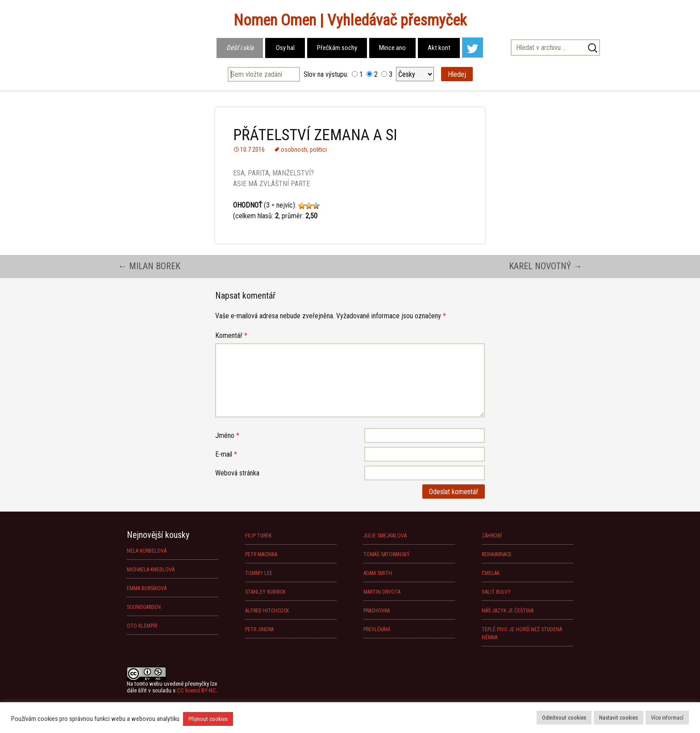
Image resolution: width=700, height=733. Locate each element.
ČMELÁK (491, 573)
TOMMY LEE (259, 573)
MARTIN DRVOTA (382, 592)
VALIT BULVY (496, 592)
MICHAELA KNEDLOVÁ (151, 570)
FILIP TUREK (258, 536)
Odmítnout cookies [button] (564, 718)
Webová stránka (237, 473)
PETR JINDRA (259, 629)
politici (318, 150)
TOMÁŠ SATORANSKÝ (387, 554)
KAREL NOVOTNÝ (546, 266)
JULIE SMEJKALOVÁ (385, 536)
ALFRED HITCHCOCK (267, 611)
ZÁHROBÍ (492, 536)
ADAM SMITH (378, 573)
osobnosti (294, 150)
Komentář (231, 335)
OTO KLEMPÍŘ (142, 626)
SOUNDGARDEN (144, 607)
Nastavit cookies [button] (619, 718)
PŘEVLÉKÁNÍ (377, 629)
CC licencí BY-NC (196, 690)
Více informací (667, 718)
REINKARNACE (497, 554)
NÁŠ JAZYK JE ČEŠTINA (508, 611)
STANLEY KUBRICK (265, 592)
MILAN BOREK (149, 266)
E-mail (226, 454)
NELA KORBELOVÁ (147, 551)
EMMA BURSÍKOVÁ (147, 588)
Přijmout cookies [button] (208, 719)
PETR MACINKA (261, 554)
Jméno (227, 435)
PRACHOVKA (377, 611)
